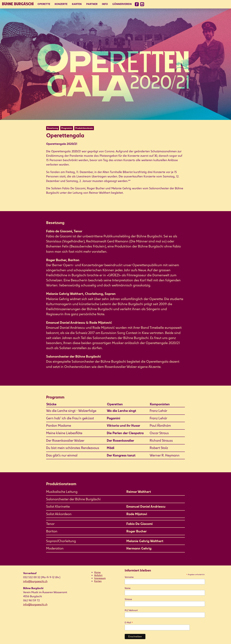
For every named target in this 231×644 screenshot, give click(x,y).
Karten (77, 4)
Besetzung (53, 128)
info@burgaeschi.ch (35, 581)
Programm (67, 128)
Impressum (100, 578)
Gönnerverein (122, 4)
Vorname (129, 577)
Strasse (128, 599)
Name (128, 588)
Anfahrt (98, 575)
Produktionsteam (84, 128)
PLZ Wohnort (131, 610)
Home (97, 572)
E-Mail (129, 623)
